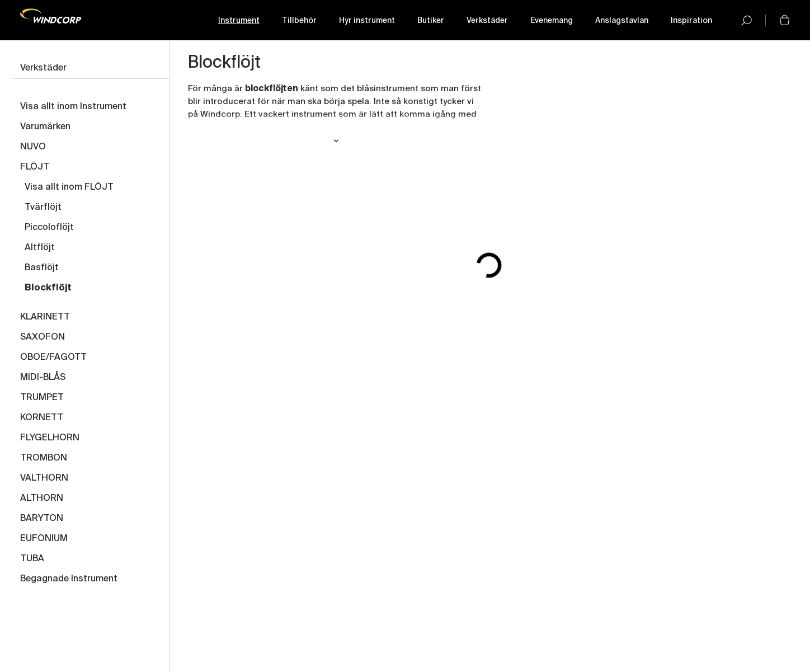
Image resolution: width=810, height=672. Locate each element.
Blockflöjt (48, 288)
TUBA (32, 559)
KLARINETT (45, 317)
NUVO (33, 147)
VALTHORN (44, 478)
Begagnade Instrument (69, 579)
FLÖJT (35, 167)
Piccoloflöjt (49, 228)
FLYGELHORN (50, 438)
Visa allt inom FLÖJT (69, 187)
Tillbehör (299, 21)
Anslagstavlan (622, 21)
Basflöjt (42, 268)
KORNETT (42, 418)
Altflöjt (40, 248)
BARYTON (42, 519)
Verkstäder (487, 21)
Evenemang (552, 21)
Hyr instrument (367, 21)
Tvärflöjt (43, 208)
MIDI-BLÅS (43, 378)
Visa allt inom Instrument (73, 107)
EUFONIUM (44, 539)
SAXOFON (43, 337)
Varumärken (45, 127)
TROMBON (44, 458)
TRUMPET (42, 398)
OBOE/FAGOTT (53, 358)
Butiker (431, 21)
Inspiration (691, 21)
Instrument (239, 21)
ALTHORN (42, 499)
